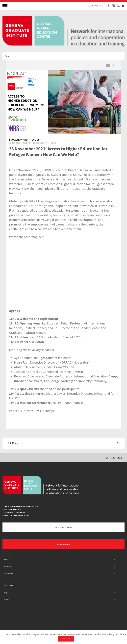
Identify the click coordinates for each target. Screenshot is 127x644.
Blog (6, 593)
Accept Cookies (66, 639)
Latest (7, 600)
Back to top (114, 458)
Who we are (8, 573)
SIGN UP (101, 6)
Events (26, 143)
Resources (8, 567)
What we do (9, 586)
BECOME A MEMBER (63, 544)
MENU (5, 5)
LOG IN (91, 6)
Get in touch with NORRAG (63, 527)
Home (6, 560)
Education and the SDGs (24, 140)
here (124, 634)
